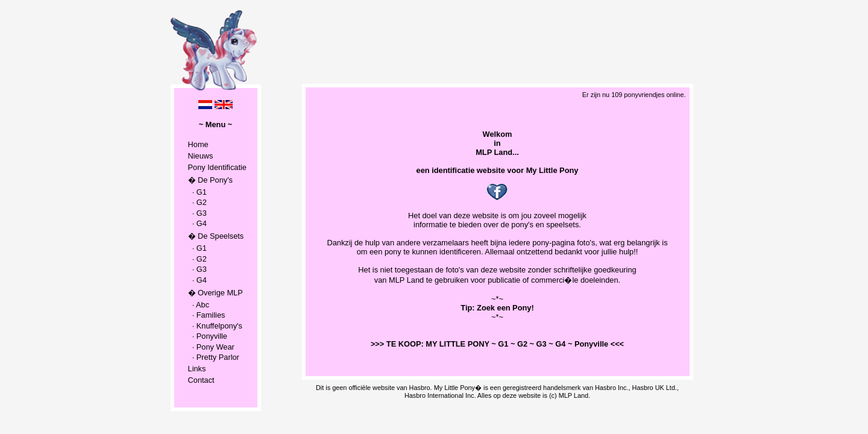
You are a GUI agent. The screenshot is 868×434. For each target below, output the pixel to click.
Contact (201, 380)
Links (197, 369)
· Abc (199, 305)
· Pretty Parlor (214, 357)
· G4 (197, 223)
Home (198, 144)
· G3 (197, 213)
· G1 (197, 192)
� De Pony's (210, 180)
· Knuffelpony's (215, 326)
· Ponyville (208, 336)
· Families (207, 315)
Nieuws (201, 156)
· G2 (197, 202)
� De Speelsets (216, 236)
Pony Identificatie (217, 167)
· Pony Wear (211, 347)
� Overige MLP (215, 293)
